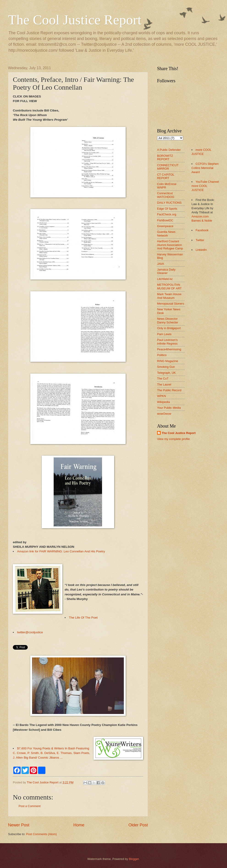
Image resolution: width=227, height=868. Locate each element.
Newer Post (19, 825)
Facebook (202, 230)
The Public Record (169, 390)
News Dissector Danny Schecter (168, 320)
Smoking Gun (166, 367)
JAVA (161, 264)
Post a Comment (30, 806)
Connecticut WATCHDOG (166, 195)
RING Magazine (168, 361)
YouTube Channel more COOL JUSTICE (205, 186)
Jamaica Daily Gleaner (166, 271)
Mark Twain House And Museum (169, 296)
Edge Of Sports (167, 209)
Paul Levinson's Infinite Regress (167, 342)
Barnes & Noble (202, 221)
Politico (162, 355)
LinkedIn (201, 250)
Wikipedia (163, 402)
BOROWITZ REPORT (165, 157)
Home (79, 825)
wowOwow (164, 414)
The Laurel (164, 384)
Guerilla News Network (166, 234)
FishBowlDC (165, 220)
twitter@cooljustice (30, 632)
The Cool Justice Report (75, 20)
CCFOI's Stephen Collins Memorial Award (205, 168)
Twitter (200, 240)
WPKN (162, 396)
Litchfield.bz (165, 279)
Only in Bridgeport (169, 328)
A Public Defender (169, 150)
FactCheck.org (167, 214)
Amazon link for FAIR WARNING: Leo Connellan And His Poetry (61, 551)
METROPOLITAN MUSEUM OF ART (169, 286)
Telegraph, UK (166, 373)
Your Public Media (169, 408)
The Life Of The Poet (83, 618)
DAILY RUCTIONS (169, 203)
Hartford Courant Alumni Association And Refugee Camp (170, 245)
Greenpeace (165, 226)
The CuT (163, 378)
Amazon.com (200, 216)
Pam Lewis (164, 334)
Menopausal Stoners (171, 304)
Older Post (138, 825)
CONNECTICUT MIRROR (168, 167)
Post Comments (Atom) (42, 834)
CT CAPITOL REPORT (166, 176)
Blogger (134, 859)
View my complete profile (173, 439)
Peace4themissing (169, 349)
